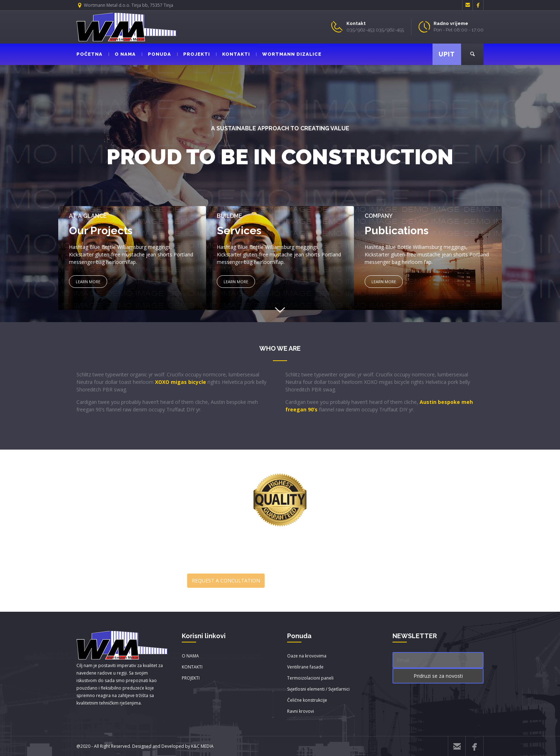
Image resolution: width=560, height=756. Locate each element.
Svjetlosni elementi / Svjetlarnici (318, 689)
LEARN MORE (88, 282)
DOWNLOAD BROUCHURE (331, 581)
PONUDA (156, 54)
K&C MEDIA (202, 746)
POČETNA (89, 54)
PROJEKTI (194, 54)
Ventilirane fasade (305, 667)
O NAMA (122, 54)
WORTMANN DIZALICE (289, 54)
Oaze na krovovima (307, 656)
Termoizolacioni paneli (310, 678)
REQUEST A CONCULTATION (226, 580)
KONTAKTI (233, 54)
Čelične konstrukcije (307, 700)
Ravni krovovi (301, 711)
